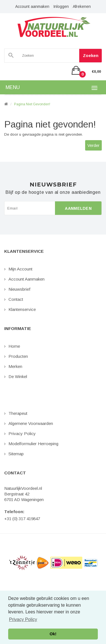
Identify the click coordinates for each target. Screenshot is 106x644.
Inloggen (61, 6)
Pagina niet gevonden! (32, 104)
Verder (93, 145)
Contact (16, 299)
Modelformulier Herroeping (33, 444)
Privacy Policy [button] (23, 619)
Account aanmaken (32, 6)
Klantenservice (22, 309)
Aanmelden (78, 208)
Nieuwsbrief (19, 289)
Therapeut (18, 413)
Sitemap (16, 454)
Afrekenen (82, 6)
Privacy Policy (22, 433)
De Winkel (18, 376)
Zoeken (91, 55)
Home (14, 346)
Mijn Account (20, 269)
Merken (15, 366)
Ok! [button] (53, 634)
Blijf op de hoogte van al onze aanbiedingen (53, 192)
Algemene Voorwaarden (31, 423)
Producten (18, 356)
